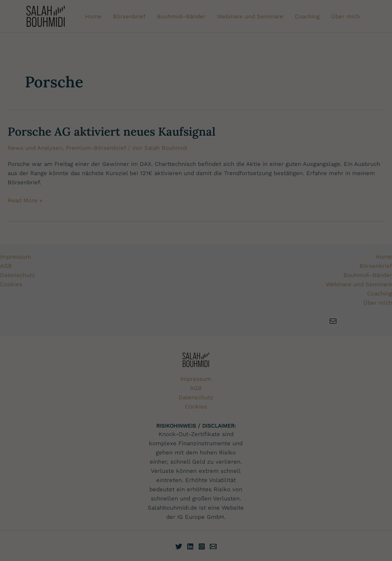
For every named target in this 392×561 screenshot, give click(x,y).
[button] (343, 297)
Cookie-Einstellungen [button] (322, 312)
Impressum (343, 317)
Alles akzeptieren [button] (343, 248)
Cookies (167, 256)
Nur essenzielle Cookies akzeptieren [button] (343, 274)
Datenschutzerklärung (101, 311)
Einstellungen (229, 311)
